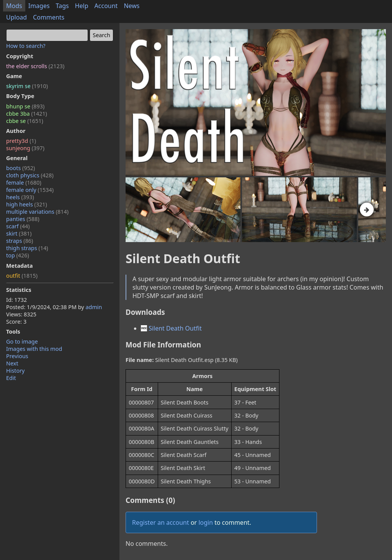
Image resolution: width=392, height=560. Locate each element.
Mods (14, 6)
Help (82, 6)
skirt (19, 233)
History (15, 371)
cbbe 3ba (27, 114)
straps (20, 241)
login (206, 522)
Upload (16, 17)
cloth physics (30, 175)
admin (94, 307)
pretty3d (21, 141)
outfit (22, 276)
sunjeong (25, 148)
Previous (17, 356)
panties (23, 219)
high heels (27, 204)
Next (12, 363)
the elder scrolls (35, 66)
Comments (49, 17)
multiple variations (37, 212)
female (24, 183)
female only (30, 190)
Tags (62, 6)
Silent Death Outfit (171, 328)
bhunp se (25, 106)
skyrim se (27, 86)
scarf (18, 226)
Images (39, 6)
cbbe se (25, 121)
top (18, 255)
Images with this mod (34, 349)
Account (106, 6)
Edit (11, 378)
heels (20, 197)
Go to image (22, 341)
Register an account (161, 522)
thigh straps (27, 248)
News (131, 6)
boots (20, 168)
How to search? (26, 46)
